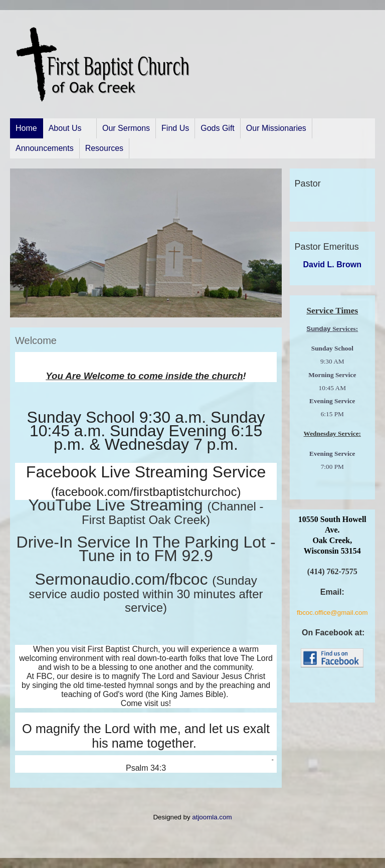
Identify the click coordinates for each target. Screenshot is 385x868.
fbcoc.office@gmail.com (332, 613)
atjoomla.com (212, 817)
